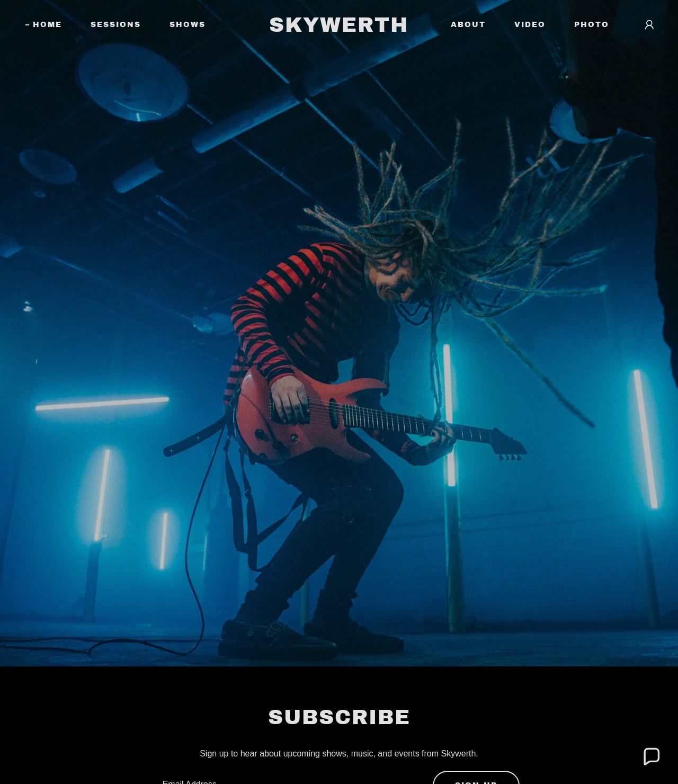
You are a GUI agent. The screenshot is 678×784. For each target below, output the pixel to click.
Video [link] (530, 25)
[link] (339, 29)
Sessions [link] (116, 25)
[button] (649, 25)
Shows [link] (188, 25)
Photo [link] (592, 25)
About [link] (468, 25)
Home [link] (47, 25)
